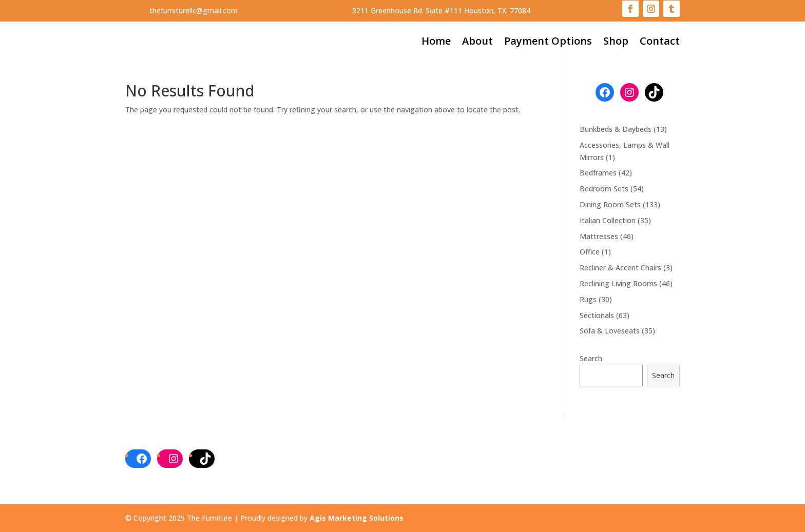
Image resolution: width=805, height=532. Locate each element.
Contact (660, 43)
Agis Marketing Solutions (357, 518)
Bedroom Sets (604, 189)
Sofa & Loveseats (610, 331)
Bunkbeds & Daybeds (616, 129)
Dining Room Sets (610, 204)
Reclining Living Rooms (618, 283)
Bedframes (598, 173)
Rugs (588, 299)
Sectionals (597, 315)
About (477, 43)
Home (436, 43)
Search (591, 358)
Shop (616, 43)
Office (590, 252)
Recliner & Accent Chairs (620, 268)
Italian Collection (608, 220)
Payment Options (548, 43)
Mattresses (599, 236)
